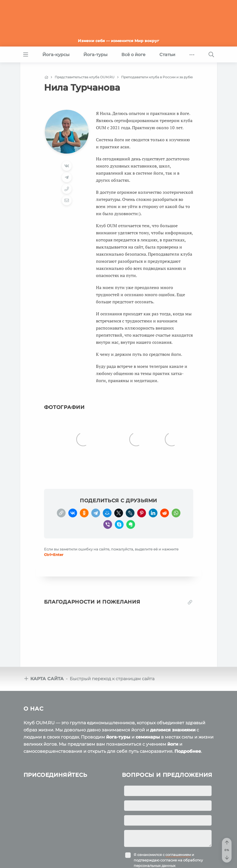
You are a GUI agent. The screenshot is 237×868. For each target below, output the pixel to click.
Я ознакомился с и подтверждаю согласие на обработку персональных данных (168, 846)
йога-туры (118, 723)
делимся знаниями (173, 716)
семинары (148, 723)
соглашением (178, 841)
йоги (173, 730)
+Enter (54, 541)
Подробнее (188, 738)
